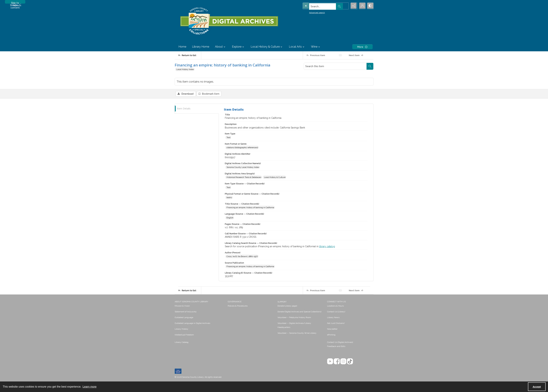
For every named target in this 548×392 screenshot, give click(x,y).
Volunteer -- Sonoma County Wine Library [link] (297, 333)
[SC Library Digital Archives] (229, 21)
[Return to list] (190, 55)
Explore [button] (238, 47)
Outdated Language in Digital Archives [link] (192, 324)
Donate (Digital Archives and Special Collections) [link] (299, 312)
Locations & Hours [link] (335, 306)
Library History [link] (181, 329)
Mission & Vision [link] (182, 306)
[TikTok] (350, 362)
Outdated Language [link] (184, 318)
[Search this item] (335, 66)
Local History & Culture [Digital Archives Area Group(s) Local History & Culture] (275, 178)
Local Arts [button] (297, 47)
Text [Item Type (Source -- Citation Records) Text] (228, 188)
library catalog (327, 247)
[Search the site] (318, 6)
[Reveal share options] (353, 6)
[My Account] (362, 6)
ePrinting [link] (331, 335)
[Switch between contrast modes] (370, 6)
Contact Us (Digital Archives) (340, 343)
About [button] (221, 47)
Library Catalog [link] (182, 343)
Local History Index (185, 69)
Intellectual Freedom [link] (184, 335)
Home (182, 47)
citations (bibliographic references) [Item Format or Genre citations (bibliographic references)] (242, 148)
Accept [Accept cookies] (537, 387)
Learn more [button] (90, 387)
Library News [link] (333, 318)
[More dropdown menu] (362, 47)
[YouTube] (330, 362)
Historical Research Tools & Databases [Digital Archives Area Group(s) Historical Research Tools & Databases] (244, 178)
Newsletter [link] (332, 329)
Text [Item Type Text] (228, 138)
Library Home (201, 47)
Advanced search (310, 12)
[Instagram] (343, 362)
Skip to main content (15, 3)
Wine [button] (316, 47)
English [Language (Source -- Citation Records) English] (230, 218)
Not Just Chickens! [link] (336, 324)
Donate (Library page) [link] (287, 306)
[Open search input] (345, 6)
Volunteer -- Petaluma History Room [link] (294, 318)
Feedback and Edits (336, 347)
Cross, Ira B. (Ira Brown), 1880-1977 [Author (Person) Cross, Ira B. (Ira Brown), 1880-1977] (242, 257)
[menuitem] (200, 306)
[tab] (197, 109)
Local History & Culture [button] (267, 47)
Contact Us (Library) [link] (336, 312)
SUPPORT (282, 302)
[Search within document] (370, 66)
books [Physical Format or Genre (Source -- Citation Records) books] (229, 198)
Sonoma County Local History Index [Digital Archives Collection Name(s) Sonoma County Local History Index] (243, 167)
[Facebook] (337, 362)
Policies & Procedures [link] (238, 306)
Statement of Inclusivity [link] (186, 312)
